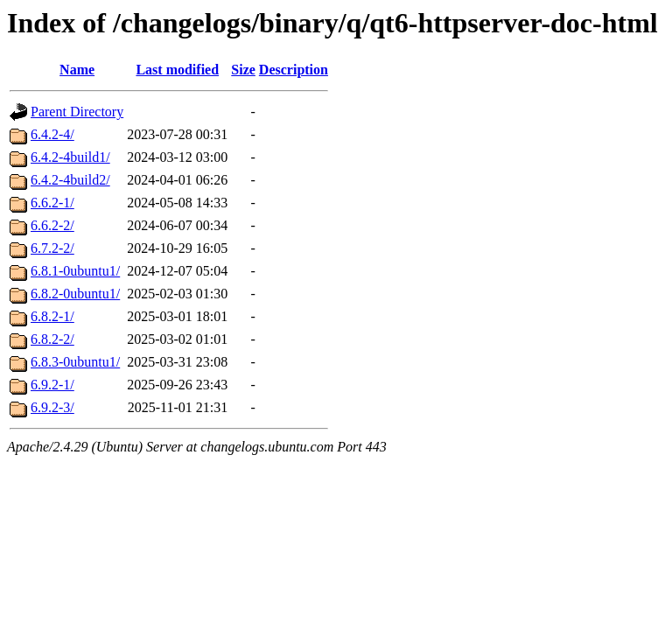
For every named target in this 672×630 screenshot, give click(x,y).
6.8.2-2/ (52, 339)
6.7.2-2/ (52, 248)
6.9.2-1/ (52, 385)
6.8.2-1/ (52, 316)
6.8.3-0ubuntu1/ (75, 362)
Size (243, 70)
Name (77, 70)
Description (294, 70)
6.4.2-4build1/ (70, 157)
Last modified (177, 70)
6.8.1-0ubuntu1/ (75, 271)
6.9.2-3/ (52, 407)
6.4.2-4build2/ (70, 180)
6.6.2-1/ (52, 203)
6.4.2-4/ (52, 134)
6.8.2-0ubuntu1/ (75, 294)
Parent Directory (77, 112)
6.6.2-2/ (52, 225)
